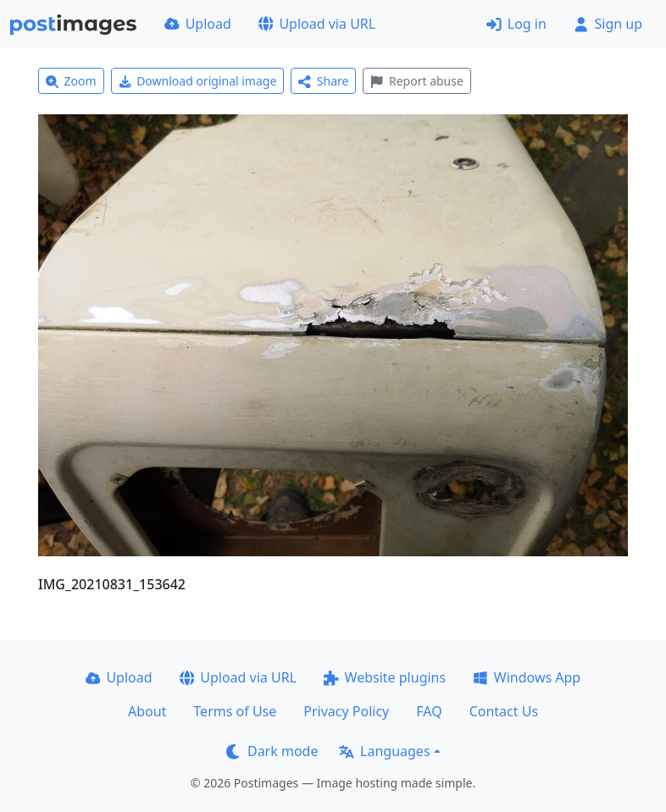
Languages (384, 751)
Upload (198, 24)
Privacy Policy (346, 711)
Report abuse (416, 81)
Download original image (198, 81)
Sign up (608, 24)
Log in (516, 24)
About (147, 711)
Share (323, 81)
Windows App (527, 677)
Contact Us (504, 711)
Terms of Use (235, 711)
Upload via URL (317, 24)
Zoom (71, 81)
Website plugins (385, 677)
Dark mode (272, 751)
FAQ (429, 711)
